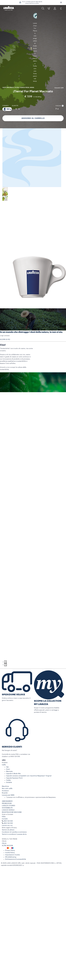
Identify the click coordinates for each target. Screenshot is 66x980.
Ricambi (5, 795)
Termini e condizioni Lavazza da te (14, 836)
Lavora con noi (7, 827)
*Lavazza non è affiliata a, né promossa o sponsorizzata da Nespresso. (31, 799)
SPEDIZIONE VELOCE (13, 696)
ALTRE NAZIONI (7, 847)
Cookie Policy (10, 855)
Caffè (4, 767)
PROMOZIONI (7, 805)
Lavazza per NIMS (8, 797)
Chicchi (60, 92)
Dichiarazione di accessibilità (16, 861)
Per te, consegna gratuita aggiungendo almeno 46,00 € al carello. (32, 3)
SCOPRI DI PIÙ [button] (5, 341)
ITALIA (4, 845)
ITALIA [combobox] (4, 843)
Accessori (5, 793)
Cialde (8, 782)
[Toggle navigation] (61, 8)
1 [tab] (5, 664)
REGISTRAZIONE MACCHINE (12, 814)
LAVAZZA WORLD (8, 812)
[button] (61, 3)
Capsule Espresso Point (14, 780)
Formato (6, 92)
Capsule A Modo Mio (13, 776)
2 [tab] (5, 667)
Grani (8, 771)
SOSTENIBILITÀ (7, 810)
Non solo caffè (7, 790)
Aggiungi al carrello (33, 105)
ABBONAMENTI (7, 803)
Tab (7, 769)
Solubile (9, 784)
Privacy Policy (10, 852)
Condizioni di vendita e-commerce (14, 834)
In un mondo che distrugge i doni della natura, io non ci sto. (31, 334)
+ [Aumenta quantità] (19, 95)
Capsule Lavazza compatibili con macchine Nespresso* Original (29, 778)
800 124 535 (8, 825)
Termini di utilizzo (8, 832)
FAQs (4, 819)
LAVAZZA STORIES (8, 808)
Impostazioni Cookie (12, 857)
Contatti (5, 821)
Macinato (9, 773)
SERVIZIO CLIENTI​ (12, 749)
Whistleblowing (11, 859)
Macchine (5, 788)
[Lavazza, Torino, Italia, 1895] (9, 8)
